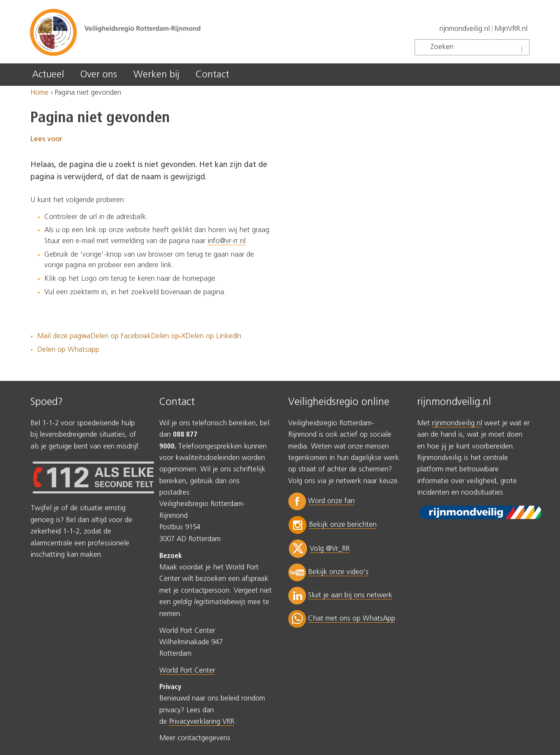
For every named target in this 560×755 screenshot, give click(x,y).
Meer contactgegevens (195, 738)
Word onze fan (331, 501)
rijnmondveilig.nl (465, 29)
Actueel (48, 75)
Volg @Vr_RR (330, 549)
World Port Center (187, 671)
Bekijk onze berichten (343, 525)
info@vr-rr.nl (227, 241)
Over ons (99, 75)
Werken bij (156, 75)
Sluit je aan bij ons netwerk (350, 595)
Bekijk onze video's (338, 572)
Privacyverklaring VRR (202, 722)
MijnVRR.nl (511, 29)
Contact (212, 75)
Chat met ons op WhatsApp (352, 619)
